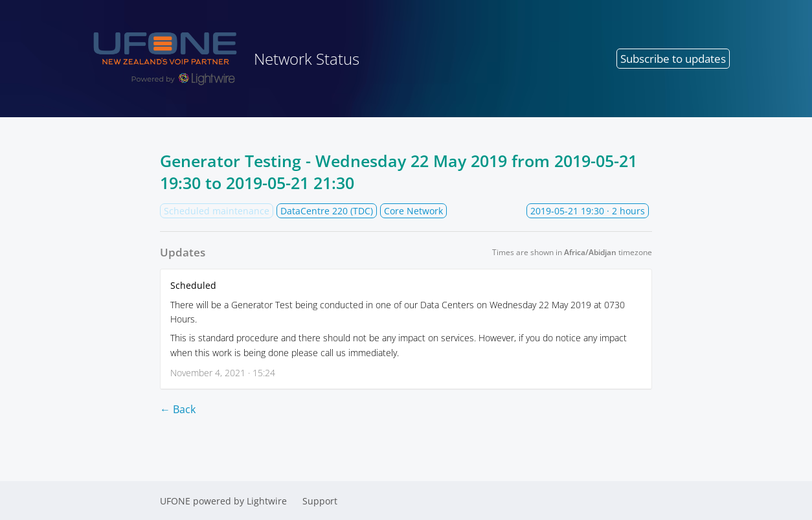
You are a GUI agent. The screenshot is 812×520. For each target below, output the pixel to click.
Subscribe (673, 59)
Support (320, 501)
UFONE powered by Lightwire (223, 501)
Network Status (221, 59)
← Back (178, 409)
